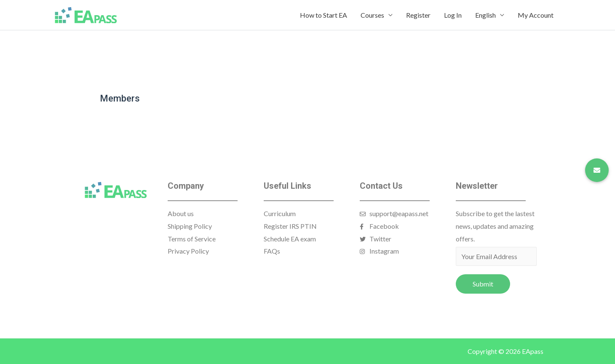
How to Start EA (324, 15)
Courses (372, 15)
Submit (483, 284)
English (485, 15)
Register (418, 15)
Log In (453, 15)
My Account (536, 15)
